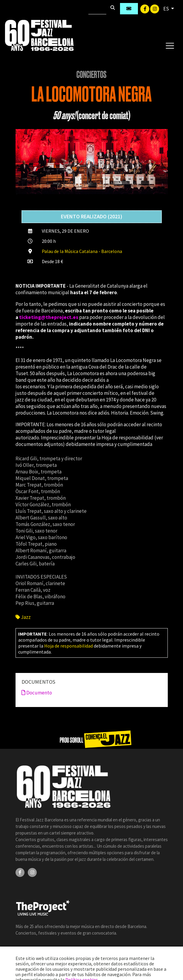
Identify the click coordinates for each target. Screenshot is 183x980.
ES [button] (167, 9)
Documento (37, 693)
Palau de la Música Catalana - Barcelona (82, 251)
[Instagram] (155, 8)
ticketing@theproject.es (49, 317)
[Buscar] (97, 9)
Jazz (23, 617)
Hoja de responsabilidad (69, 646)
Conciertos (91, 75)
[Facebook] (145, 8)
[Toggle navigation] (170, 45)
